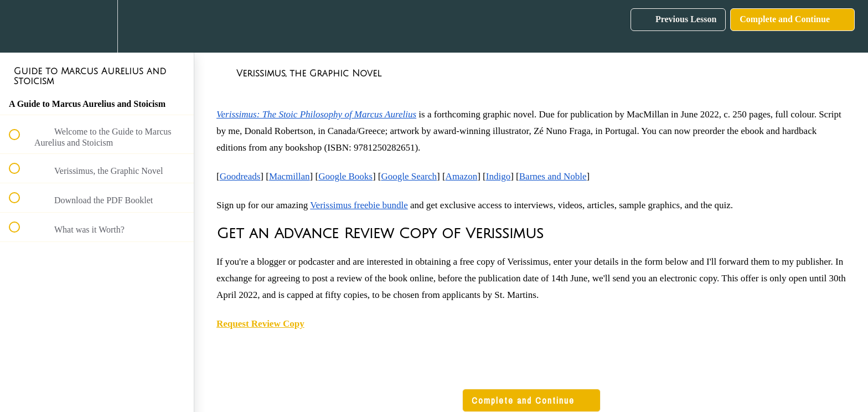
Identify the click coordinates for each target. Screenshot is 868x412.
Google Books (345, 176)
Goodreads (240, 176)
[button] (20, 26)
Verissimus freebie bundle (359, 205)
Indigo (498, 176)
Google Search (409, 176)
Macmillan (290, 176)
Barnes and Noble (553, 176)
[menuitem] (97, 26)
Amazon (462, 176)
